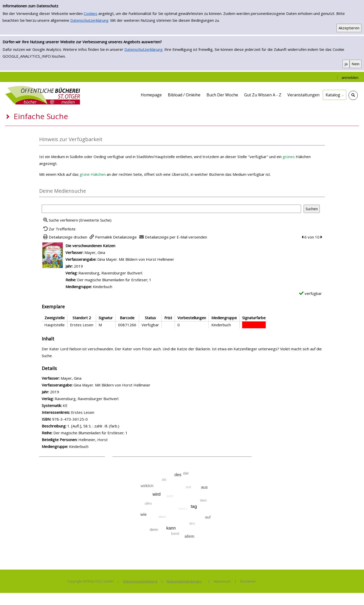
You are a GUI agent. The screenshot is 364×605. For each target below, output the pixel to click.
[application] (335, 95)
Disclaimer (248, 581)
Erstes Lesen (83, 412)
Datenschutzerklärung (89, 20)
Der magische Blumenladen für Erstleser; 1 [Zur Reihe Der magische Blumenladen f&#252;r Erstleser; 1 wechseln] (114, 280)
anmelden (350, 77)
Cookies (90, 13)
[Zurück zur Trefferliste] (59, 229)
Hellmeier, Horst (93, 440)
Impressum (222, 581)
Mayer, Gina (95, 252)
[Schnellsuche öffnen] (353, 95)
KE (65, 405)
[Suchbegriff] (171, 209)
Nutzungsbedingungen (184, 581)
